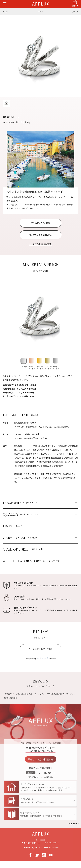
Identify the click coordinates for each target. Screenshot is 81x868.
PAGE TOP (72, 824)
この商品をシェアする (42, 244)
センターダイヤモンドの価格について (19, 396)
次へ (74, 12)
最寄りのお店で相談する (41, 763)
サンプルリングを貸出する (41, 235)
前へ (7, 12)
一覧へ (41, 12)
